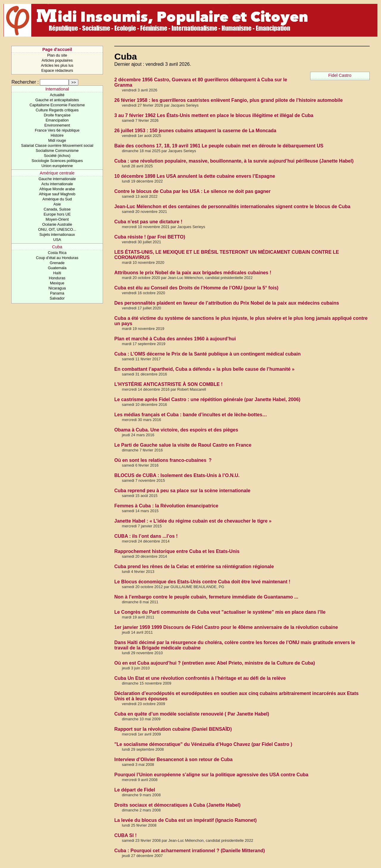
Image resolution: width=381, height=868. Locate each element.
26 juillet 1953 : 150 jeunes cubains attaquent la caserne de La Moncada (195, 131)
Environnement (57, 125)
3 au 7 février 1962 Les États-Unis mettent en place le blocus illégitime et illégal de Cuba (214, 115)
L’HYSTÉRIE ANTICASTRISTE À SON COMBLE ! (168, 384)
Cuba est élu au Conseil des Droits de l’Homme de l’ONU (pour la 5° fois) (196, 288)
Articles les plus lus (57, 65)
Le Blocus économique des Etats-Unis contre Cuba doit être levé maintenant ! (202, 582)
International (57, 89)
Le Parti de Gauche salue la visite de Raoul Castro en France (183, 445)
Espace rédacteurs (57, 70)
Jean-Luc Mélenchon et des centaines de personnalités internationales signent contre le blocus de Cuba (232, 207)
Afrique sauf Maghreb (57, 194)
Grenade (57, 263)
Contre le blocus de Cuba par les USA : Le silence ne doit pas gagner (192, 191)
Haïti (57, 273)
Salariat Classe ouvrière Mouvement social (57, 145)
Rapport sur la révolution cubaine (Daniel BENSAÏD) (173, 729)
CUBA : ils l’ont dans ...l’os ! (146, 536)
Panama (57, 293)
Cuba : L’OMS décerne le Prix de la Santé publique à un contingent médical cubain (207, 354)
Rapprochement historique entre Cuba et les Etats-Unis (177, 551)
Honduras (57, 278)
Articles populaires (57, 60)
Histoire (57, 135)
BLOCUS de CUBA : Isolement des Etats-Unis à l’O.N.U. (177, 475)
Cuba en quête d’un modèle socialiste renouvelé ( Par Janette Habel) (192, 714)
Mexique (57, 283)
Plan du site (57, 55)
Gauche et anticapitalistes (57, 100)
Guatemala (57, 268)
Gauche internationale (57, 179)
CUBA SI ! (125, 835)
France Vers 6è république (57, 130)
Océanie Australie (57, 224)
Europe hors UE (57, 214)
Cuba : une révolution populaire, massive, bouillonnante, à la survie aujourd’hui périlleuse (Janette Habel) (234, 161)
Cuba (57, 247)
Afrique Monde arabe (57, 189)
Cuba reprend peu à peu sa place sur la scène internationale (182, 491)
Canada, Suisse (57, 209)
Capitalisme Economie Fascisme (57, 105)
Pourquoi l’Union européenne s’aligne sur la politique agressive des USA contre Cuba (211, 775)
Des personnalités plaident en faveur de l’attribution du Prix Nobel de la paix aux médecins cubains (227, 303)
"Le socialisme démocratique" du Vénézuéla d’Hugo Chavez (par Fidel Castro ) (203, 744)
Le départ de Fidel (135, 790)
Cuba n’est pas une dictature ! (148, 222)
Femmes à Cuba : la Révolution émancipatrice (166, 506)
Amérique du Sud (57, 199)
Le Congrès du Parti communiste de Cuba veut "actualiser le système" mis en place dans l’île (220, 612)
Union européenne (57, 166)
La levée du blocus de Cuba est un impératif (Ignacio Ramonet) (185, 820)
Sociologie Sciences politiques (57, 161)
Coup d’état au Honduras (57, 258)
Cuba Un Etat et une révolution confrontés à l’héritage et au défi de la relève (200, 678)
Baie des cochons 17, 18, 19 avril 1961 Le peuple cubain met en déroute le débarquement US (219, 146)
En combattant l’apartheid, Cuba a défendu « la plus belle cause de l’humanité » (204, 369)
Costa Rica (57, 253)
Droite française (57, 115)
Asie (57, 204)
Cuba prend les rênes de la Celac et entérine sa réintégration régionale (194, 567)
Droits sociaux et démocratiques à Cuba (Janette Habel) (177, 805)
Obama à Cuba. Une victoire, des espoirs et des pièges (176, 430)
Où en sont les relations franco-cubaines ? (163, 460)
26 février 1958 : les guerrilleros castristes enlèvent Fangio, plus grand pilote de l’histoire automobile (228, 100)
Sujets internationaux (57, 234)
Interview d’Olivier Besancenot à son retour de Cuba (173, 759)
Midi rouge (57, 140)
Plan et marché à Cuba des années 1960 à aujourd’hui (175, 339)
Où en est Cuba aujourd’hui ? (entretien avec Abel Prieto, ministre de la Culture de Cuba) (215, 663)
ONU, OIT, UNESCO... (57, 229)
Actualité (57, 95)
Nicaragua (57, 288)
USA (57, 240)
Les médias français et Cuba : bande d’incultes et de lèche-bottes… (191, 415)
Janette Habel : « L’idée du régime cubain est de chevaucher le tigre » (193, 521)
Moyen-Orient (57, 219)
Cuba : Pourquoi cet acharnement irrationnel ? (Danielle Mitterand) (190, 851)
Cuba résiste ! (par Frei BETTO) (150, 237)
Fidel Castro (340, 75)
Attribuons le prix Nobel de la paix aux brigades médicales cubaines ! (193, 273)
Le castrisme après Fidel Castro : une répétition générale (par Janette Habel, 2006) (207, 399)
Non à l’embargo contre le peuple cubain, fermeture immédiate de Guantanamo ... (206, 597)
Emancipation (57, 120)
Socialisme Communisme (57, 151)
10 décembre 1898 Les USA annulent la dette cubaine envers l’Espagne (195, 176)
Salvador (57, 298)
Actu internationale (57, 184)
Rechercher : (25, 82)
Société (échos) (57, 156)
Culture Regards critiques (57, 110)
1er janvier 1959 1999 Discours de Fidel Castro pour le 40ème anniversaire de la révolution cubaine (226, 627)
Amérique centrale (57, 173)
